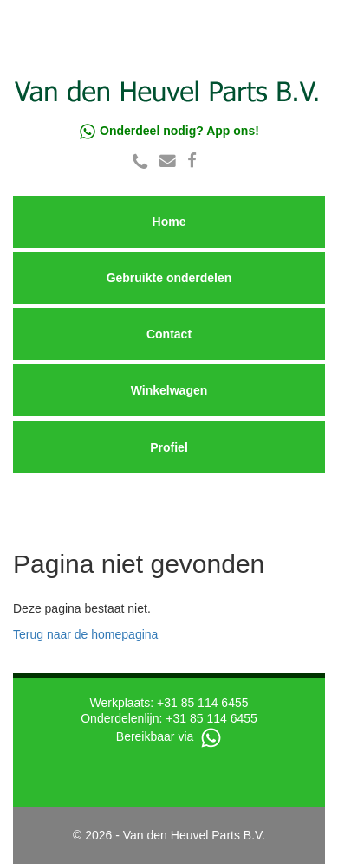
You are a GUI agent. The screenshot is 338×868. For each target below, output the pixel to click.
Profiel (169, 447)
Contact (169, 334)
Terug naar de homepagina (85, 634)
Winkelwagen (169, 390)
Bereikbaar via (169, 736)
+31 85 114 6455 (203, 703)
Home (169, 222)
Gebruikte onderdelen (169, 278)
